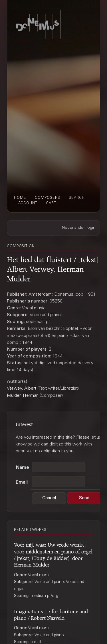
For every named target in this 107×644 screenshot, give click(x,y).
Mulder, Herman (23, 396)
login (91, 228)
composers (48, 198)
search (77, 198)
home (20, 198)
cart (51, 203)
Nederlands (73, 228)
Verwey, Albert (22, 389)
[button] (49, 498)
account (28, 203)
